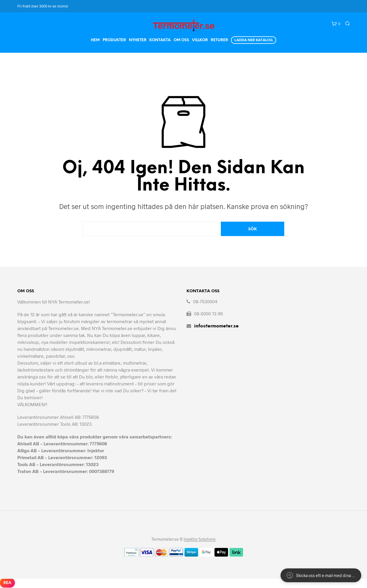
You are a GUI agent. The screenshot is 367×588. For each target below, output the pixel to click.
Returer (219, 40)
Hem (95, 40)
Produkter (114, 40)
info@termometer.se (216, 326)
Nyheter (138, 40)
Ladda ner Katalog (254, 40)
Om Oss (181, 40)
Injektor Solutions (200, 539)
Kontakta (160, 40)
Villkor (200, 40)
